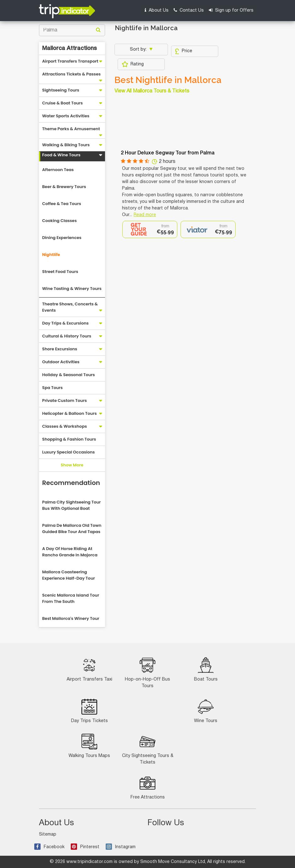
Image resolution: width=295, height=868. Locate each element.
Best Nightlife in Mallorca (168, 80)
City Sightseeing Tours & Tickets (148, 749)
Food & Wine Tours (61, 155)
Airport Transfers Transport (70, 61)
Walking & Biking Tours (66, 145)
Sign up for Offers (231, 10)
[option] (150, 229)
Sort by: (139, 50)
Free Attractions (148, 787)
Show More (72, 465)
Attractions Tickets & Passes (71, 74)
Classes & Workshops (64, 426)
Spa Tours (52, 388)
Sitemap (48, 835)
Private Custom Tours (64, 401)
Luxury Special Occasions (68, 452)
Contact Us (189, 10)
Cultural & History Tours (67, 336)
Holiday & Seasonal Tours (69, 375)
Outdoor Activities (61, 362)
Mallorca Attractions (70, 48)
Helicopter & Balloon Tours (70, 413)
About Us (157, 10)
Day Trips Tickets (89, 711)
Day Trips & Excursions (65, 323)
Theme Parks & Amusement (71, 129)
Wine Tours (206, 711)
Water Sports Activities (66, 116)
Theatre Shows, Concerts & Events (70, 307)
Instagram (121, 847)
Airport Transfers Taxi (89, 669)
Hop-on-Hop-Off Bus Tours (147, 673)
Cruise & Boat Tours (62, 103)
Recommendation (71, 483)
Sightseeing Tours (61, 90)
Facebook (49, 847)
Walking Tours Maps (89, 746)
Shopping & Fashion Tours (69, 439)
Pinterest (85, 847)
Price (184, 51)
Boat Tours (206, 669)
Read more (145, 215)
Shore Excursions (60, 349)
